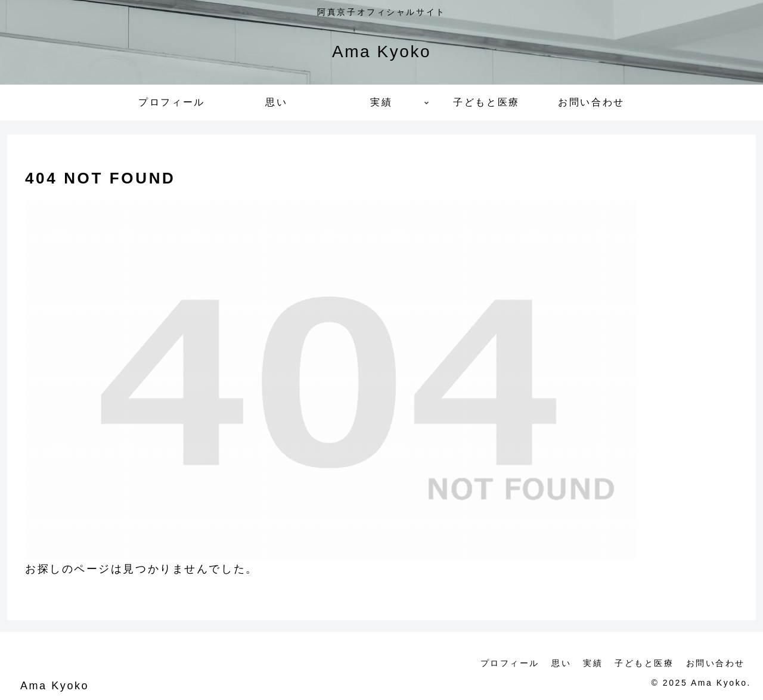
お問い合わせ (716, 663)
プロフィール (510, 663)
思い (561, 663)
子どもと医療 (644, 663)
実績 (593, 663)
